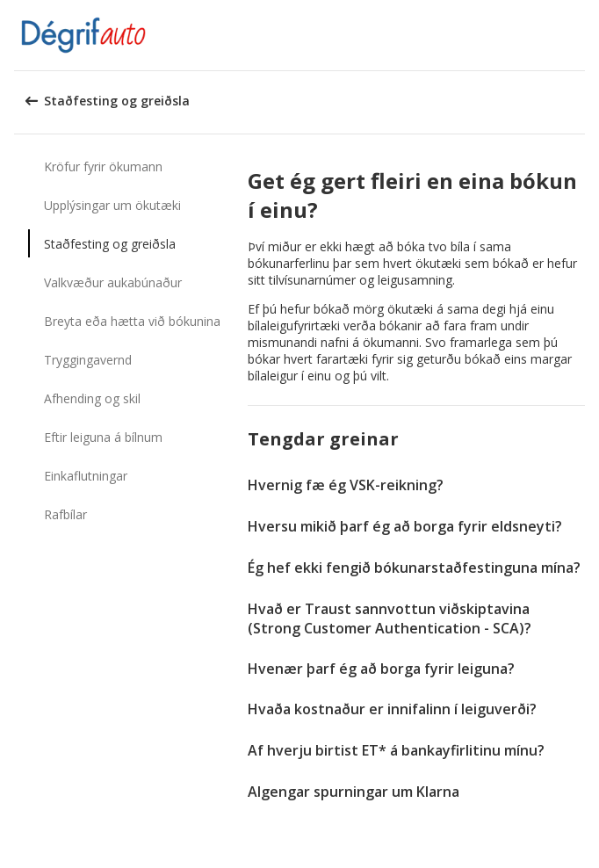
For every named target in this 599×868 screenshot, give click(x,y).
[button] (580, 35)
